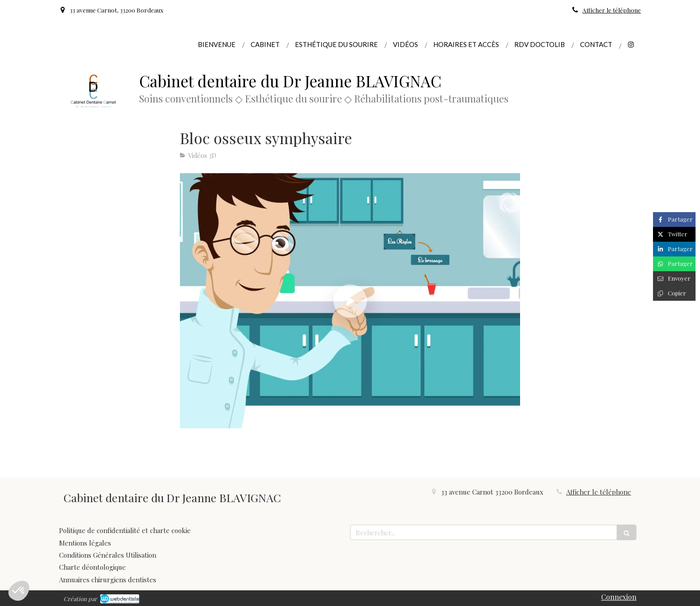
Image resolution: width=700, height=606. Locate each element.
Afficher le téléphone (612, 10)
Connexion (619, 597)
